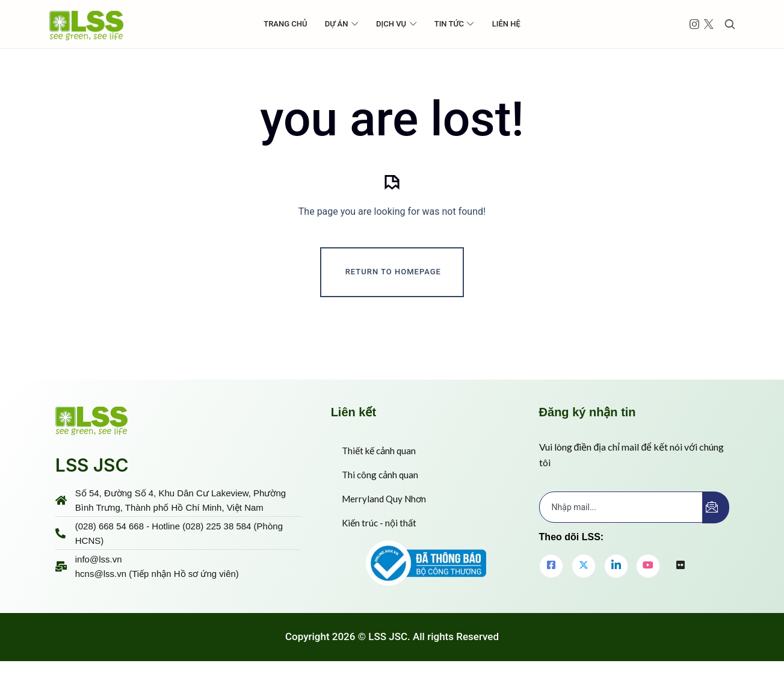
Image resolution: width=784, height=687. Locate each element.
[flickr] (681, 581)
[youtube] (648, 581)
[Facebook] (551, 581)
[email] (621, 522)
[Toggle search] (730, 24)
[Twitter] (584, 581)
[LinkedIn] (616, 581)
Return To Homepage (393, 287)
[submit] (716, 522)
